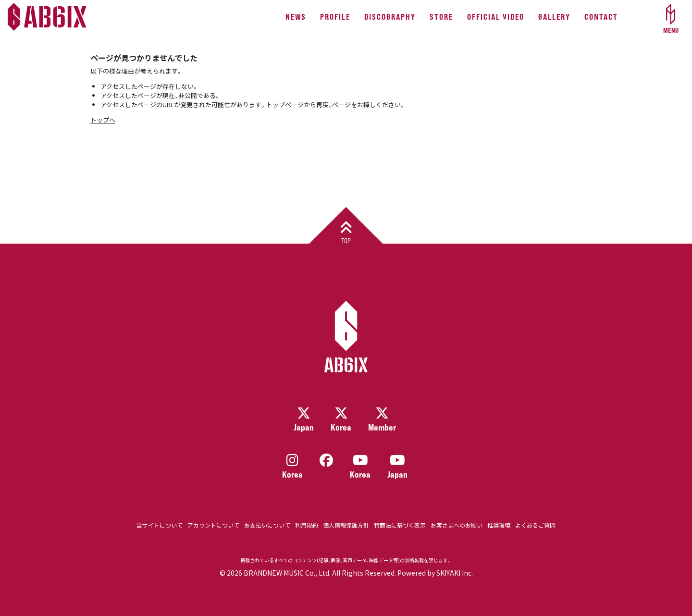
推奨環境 (499, 525)
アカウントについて (213, 525)
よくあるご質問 (535, 525)
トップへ (103, 120)
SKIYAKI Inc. (455, 573)
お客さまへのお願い (457, 525)
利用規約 (307, 525)
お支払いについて (267, 525)
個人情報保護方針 (346, 525)
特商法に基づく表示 (400, 525)
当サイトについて (160, 525)
